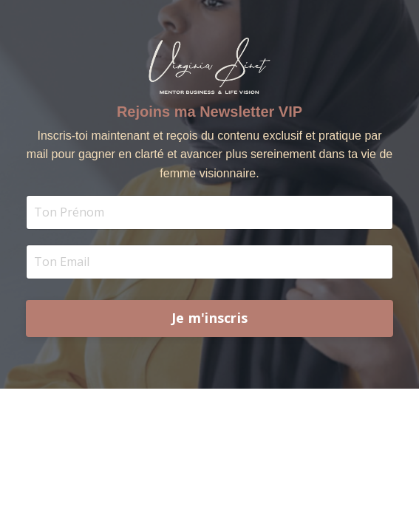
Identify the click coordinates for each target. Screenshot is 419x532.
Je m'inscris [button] (209, 318)
